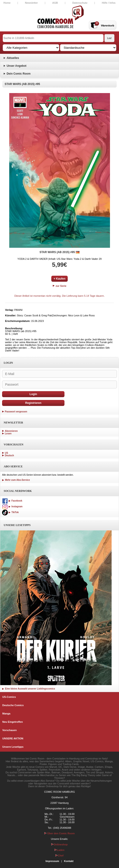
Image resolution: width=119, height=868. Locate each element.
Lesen (8, 434)
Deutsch (9, 455)
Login (33, 394)
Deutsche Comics (13, 705)
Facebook (12, 501)
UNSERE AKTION (13, 738)
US (6, 453)
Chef (59, 856)
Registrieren (33, 403)
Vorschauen (9, 730)
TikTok (10, 512)
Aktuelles (13, 58)
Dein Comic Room (19, 74)
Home (7, 3)
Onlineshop (59, 844)
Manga (6, 714)
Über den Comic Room (60, 833)
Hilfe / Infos (109, 3)
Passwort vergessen (16, 412)
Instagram (12, 507)
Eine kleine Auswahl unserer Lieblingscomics (29, 689)
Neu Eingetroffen (13, 722)
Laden (59, 850)
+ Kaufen (59, 279)
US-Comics (9, 697)
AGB (55, 3)
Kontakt (69, 861)
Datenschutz (80, 3)
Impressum (52, 861)
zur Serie (60, 286)
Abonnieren (11, 431)
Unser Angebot (17, 66)
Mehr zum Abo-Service (16, 480)
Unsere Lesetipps (13, 747)
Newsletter (31, 3)
